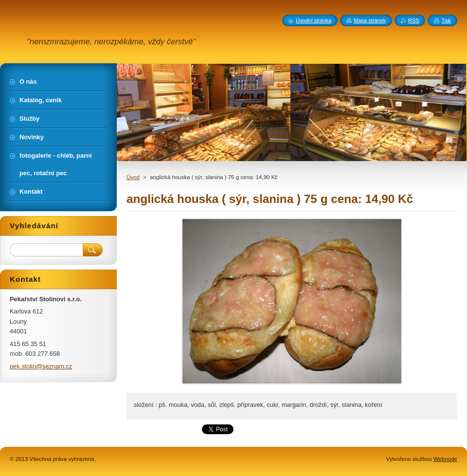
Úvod (133, 177)
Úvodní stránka (314, 20)
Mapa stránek (370, 20)
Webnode (445, 459)
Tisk (446, 20)
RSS (413, 20)
